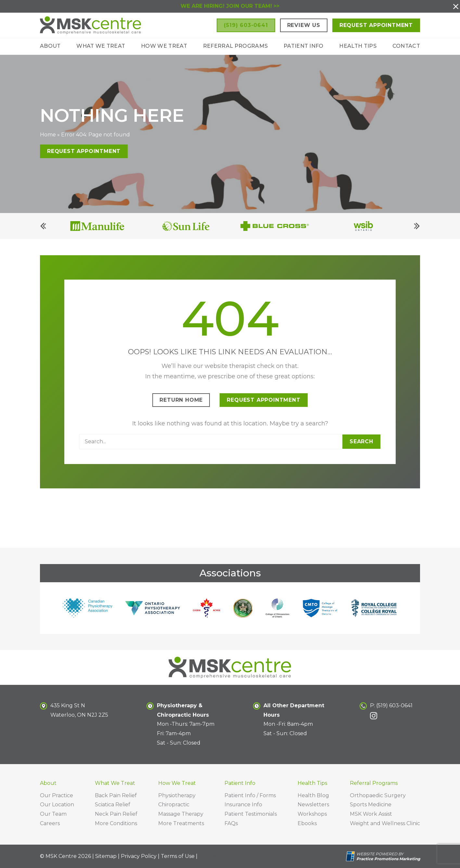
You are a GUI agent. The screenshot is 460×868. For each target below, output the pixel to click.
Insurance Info (243, 805)
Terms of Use (178, 856)
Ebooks (307, 823)
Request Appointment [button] (376, 25)
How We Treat (164, 46)
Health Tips (358, 46)
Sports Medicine (371, 805)
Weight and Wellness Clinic (385, 823)
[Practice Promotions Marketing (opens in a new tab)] (388, 859)
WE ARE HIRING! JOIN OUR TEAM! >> (230, 6)
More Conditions (116, 823)
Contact (406, 46)
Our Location (57, 805)
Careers (50, 823)
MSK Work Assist (371, 814)
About (50, 46)
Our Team (53, 814)
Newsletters (313, 805)
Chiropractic (174, 805)
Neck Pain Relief (116, 814)
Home (48, 139)
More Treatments (181, 823)
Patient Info (304, 46)
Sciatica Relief (113, 805)
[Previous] (43, 230)
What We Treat (101, 46)
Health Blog (313, 795)
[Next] (417, 230)
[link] (374, 716)
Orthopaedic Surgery (378, 795)
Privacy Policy (139, 856)
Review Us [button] (304, 25)
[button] (456, 6)
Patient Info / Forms (250, 795)
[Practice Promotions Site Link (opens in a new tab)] (351, 856)
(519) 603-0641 (394, 705)
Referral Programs (235, 46)
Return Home (181, 404)
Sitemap (106, 856)
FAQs (231, 823)
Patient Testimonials (251, 814)
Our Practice (57, 795)
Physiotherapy (177, 795)
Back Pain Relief (116, 795)
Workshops (312, 814)
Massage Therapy (181, 814)
